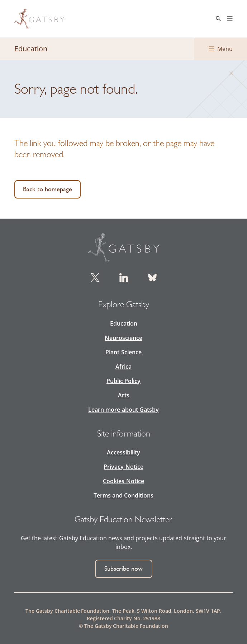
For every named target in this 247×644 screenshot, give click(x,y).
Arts (124, 395)
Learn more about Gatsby (123, 410)
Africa (123, 367)
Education (124, 323)
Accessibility (123, 452)
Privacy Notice (123, 467)
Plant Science (123, 352)
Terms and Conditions (123, 495)
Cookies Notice (123, 481)
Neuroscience (123, 338)
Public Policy (123, 381)
